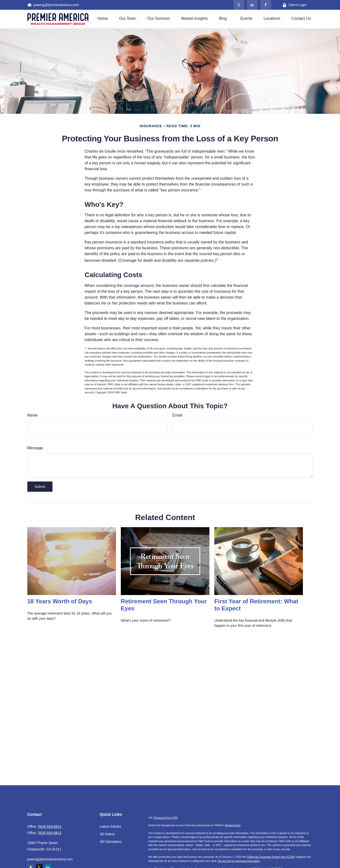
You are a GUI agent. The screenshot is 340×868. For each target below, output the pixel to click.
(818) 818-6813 (50, 826)
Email (177, 415)
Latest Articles (110, 826)
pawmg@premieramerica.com (53, 5)
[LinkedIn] (252, 5)
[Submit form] (40, 487)
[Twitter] (239, 5)
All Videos (107, 834)
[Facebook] (266, 5)
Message (35, 448)
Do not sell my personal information (239, 861)
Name (33, 415)
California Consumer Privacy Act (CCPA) (271, 857)
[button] (103, 18)
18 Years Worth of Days (60, 601)
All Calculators (111, 842)
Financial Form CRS (166, 818)
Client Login (294, 5)
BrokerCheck (233, 825)
